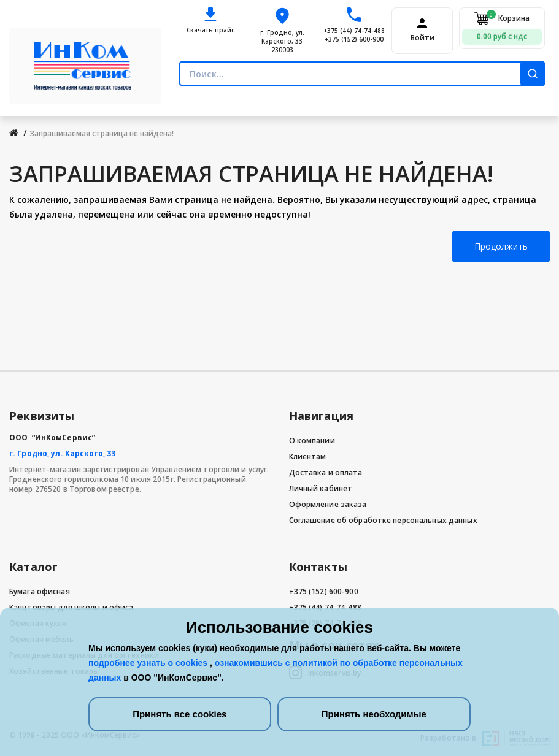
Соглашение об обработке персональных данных (383, 520)
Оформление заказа (328, 504)
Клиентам (308, 456)
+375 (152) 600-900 (354, 39)
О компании (312, 441)
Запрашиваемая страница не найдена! (102, 133)
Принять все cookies (179, 714)
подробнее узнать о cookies (149, 663)
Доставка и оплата (326, 472)
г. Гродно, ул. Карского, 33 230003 (282, 41)
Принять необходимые (374, 714)
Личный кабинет (321, 488)
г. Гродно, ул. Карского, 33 (62, 453)
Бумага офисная (40, 591)
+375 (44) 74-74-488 (354, 31)
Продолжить (501, 246)
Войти (422, 38)
